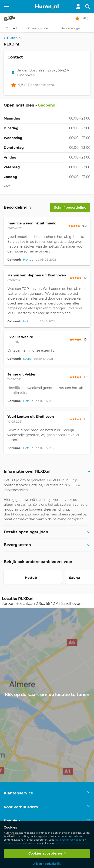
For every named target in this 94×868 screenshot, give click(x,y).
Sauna (27, 359)
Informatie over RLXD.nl (27, 471)
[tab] (11, 28)
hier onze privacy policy (69, 840)
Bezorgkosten (17, 545)
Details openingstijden (26, 532)
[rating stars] (77, 18)
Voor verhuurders (21, 807)
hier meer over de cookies (19, 843)
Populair (12, 821)
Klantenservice (18, 793)
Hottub (28, 260)
